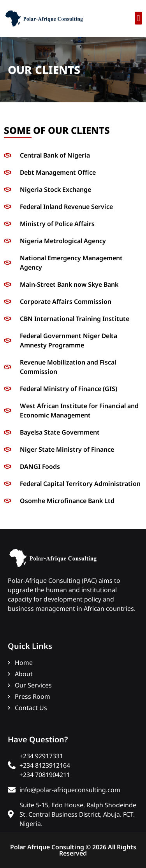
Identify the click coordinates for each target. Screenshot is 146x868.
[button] (138, 18)
